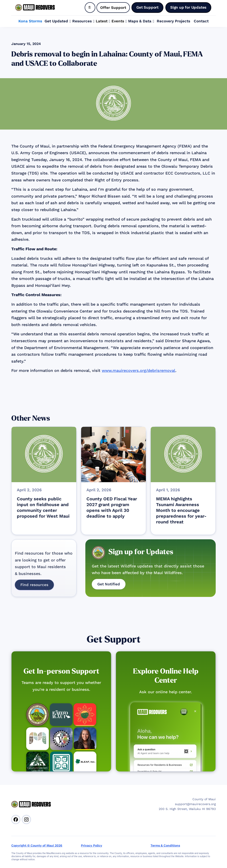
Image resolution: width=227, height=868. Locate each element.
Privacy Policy (92, 845)
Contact (201, 21)
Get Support (114, 640)
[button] (58, 21)
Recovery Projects (173, 21)
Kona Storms (30, 21)
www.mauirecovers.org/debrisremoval (139, 370)
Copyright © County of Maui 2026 (37, 845)
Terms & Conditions (165, 845)
